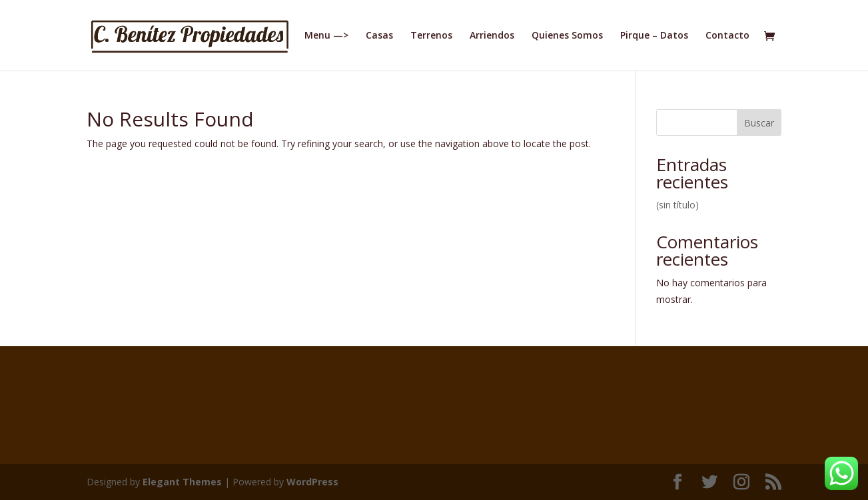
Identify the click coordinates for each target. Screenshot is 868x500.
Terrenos (431, 36)
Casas (379, 36)
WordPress (312, 482)
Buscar (759, 123)
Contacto (727, 36)
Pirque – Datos (654, 36)
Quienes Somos (567, 36)
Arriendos (492, 36)
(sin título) (677, 205)
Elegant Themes (182, 482)
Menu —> (326, 36)
